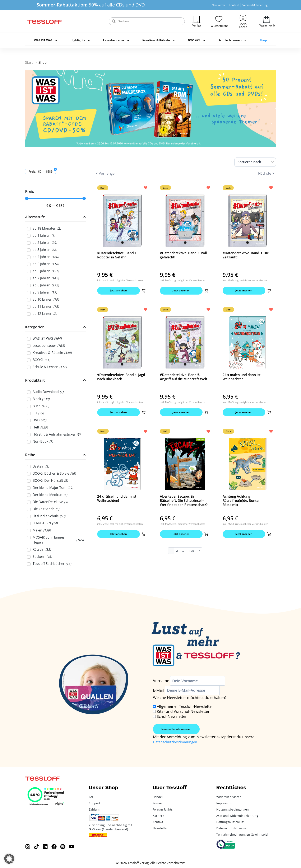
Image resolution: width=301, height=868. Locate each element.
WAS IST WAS (46, 41)
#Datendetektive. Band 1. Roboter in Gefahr (117, 255)
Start (29, 62)
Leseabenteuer (116, 41)
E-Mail (158, 690)
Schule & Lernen (232, 41)
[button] (143, 291)
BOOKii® (197, 41)
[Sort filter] (255, 162)
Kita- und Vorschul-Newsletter (183, 711)
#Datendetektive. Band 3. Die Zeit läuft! (246, 255)
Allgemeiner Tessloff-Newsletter (185, 706)
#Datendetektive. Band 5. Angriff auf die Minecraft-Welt (184, 378)
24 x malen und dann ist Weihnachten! (242, 378)
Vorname (161, 681)
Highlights (80, 41)
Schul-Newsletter (172, 716)
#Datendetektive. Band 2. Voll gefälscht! (183, 255)
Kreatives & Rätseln (159, 41)
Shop (263, 40)
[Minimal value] (55, 198)
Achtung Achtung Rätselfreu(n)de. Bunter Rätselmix (241, 503)
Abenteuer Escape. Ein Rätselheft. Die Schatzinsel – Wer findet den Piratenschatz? (184, 503)
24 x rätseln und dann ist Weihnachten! (117, 501)
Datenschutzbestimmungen (177, 742)
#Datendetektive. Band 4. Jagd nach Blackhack (121, 378)
